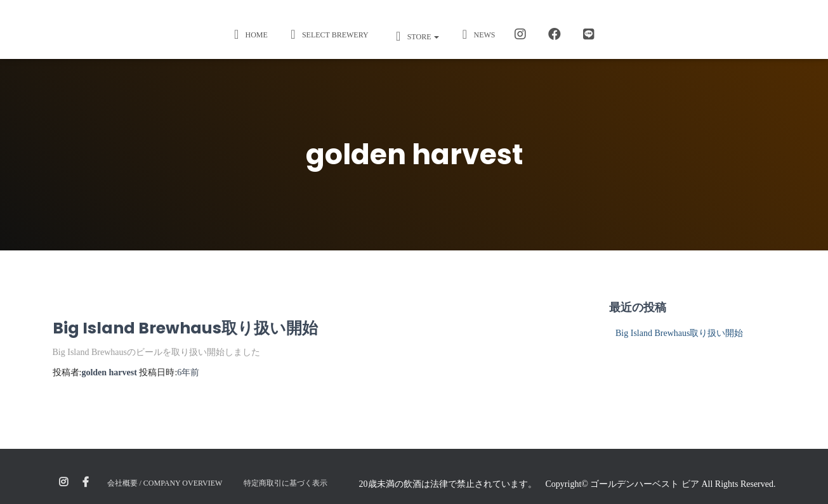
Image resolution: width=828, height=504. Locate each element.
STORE (415, 36)
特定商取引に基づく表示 (286, 483)
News (476, 34)
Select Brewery (328, 34)
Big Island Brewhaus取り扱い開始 (185, 328)
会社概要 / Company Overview (165, 483)
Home (249, 34)
